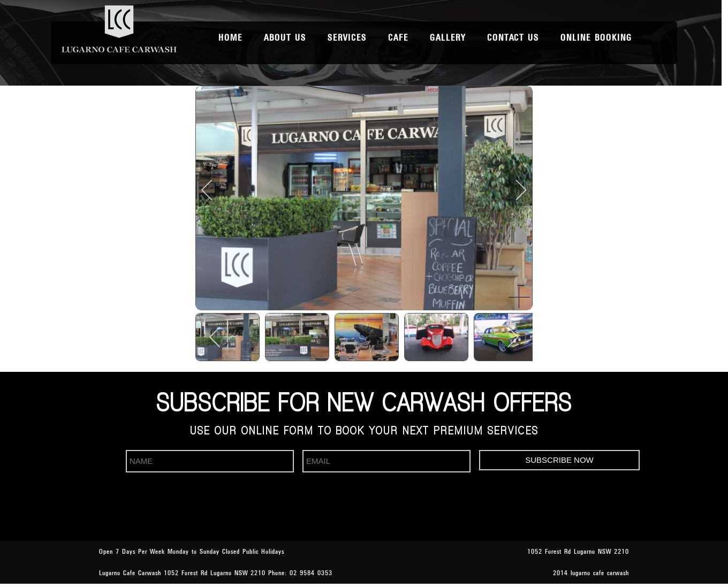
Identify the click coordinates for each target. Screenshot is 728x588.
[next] (514, 190)
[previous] (214, 190)
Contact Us (513, 38)
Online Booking (596, 38)
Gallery (448, 38)
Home (230, 38)
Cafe (398, 38)
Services (347, 38)
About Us (285, 38)
